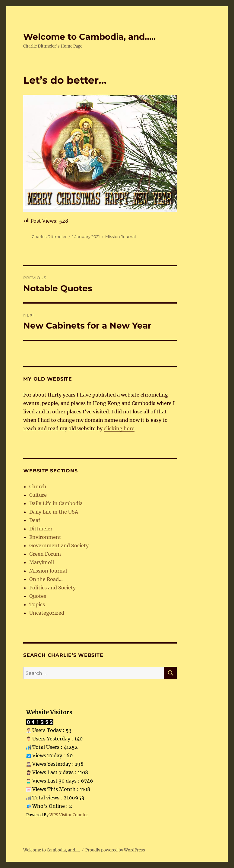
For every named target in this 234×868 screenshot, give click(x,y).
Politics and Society (52, 588)
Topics (37, 604)
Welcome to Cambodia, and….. (89, 37)
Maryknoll (42, 562)
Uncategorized (47, 613)
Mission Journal (121, 236)
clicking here (119, 428)
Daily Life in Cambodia (56, 503)
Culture (38, 495)
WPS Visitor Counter (69, 815)
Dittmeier (41, 529)
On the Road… (46, 579)
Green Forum (45, 554)
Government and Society (59, 545)
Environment (45, 537)
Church (38, 487)
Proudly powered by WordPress (115, 850)
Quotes (38, 596)
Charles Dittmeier (49, 236)
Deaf (35, 520)
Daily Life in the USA (54, 512)
